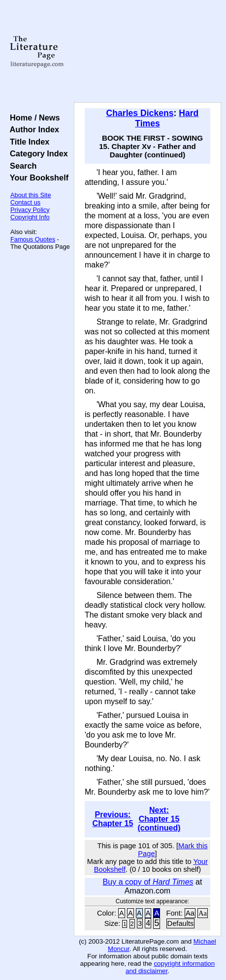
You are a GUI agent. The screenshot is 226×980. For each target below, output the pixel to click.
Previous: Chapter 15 (113, 819)
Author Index (32, 129)
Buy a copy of (148, 882)
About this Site (31, 195)
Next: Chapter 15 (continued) (159, 819)
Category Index (37, 153)
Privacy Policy (30, 210)
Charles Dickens (140, 113)
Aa (190, 913)
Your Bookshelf (37, 178)
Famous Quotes (33, 239)
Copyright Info (30, 217)
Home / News (33, 118)
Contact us (25, 202)
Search (21, 166)
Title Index (27, 142)
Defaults (181, 923)
